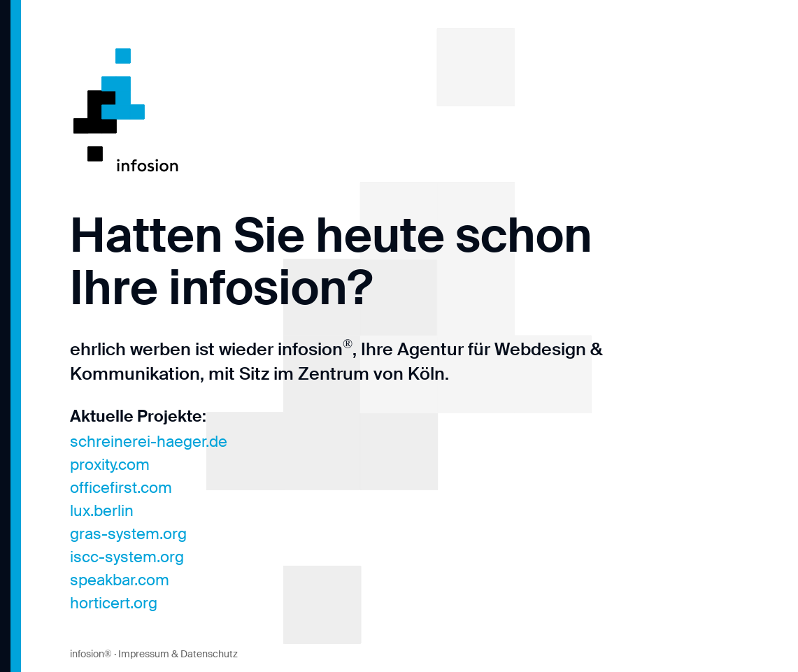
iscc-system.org (127, 557)
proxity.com (110, 465)
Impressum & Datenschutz (178, 654)
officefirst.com (121, 488)
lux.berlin (102, 511)
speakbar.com (120, 580)
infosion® (91, 654)
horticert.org (114, 603)
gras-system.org (128, 534)
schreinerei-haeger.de (149, 442)
